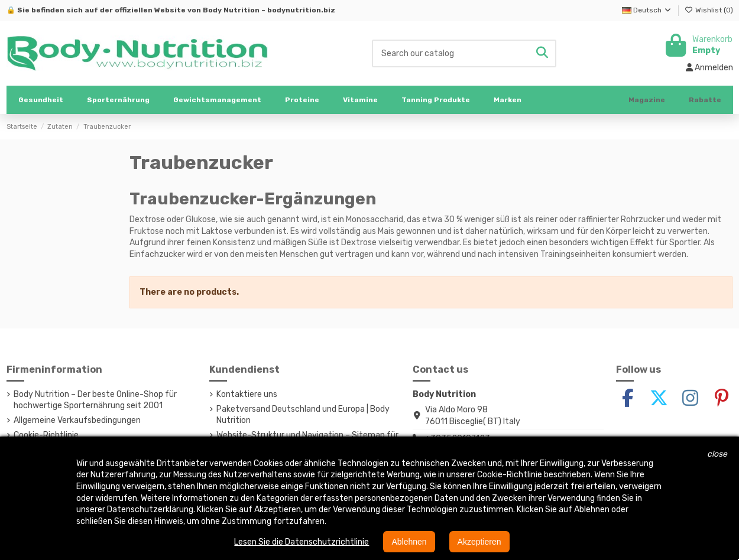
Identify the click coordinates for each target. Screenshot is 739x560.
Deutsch (647, 10)
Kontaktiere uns (247, 394)
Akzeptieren (479, 542)
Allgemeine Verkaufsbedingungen (77, 420)
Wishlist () (709, 10)
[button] (118, 100)
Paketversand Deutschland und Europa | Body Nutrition (303, 415)
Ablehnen (409, 542)
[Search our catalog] (542, 53)
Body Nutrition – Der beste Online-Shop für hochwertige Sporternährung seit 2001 (95, 400)
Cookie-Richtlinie (46, 435)
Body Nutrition (231, 10)
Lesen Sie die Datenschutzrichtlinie (302, 542)
